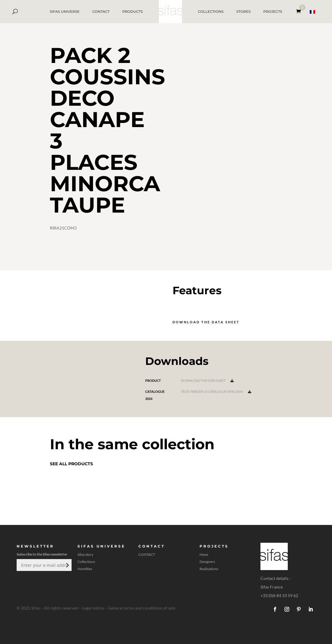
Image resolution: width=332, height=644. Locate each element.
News (204, 555)
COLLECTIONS (211, 11)
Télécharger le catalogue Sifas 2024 (216, 391)
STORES (244, 11)
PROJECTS (273, 11)
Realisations (209, 569)
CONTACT (101, 11)
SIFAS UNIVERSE (65, 11)
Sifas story (85, 555)
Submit (67, 565)
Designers (207, 562)
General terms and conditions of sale (142, 608)
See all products (71, 464)
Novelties (85, 569)
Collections (86, 562)
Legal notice (93, 608)
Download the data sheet (206, 322)
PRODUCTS (133, 11)
